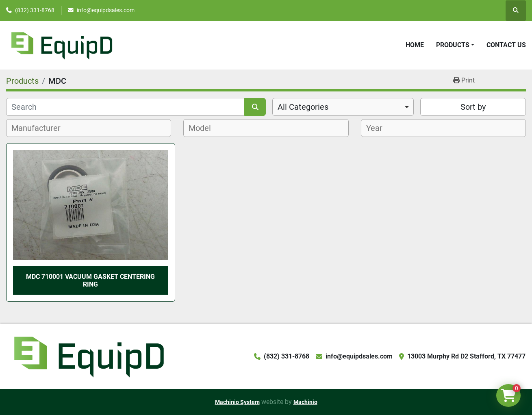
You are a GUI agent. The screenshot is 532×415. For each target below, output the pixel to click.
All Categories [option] (303, 107)
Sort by (473, 107)
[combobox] (343, 107)
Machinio (305, 402)
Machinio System (237, 402)
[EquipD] (88, 356)
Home (415, 45)
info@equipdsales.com (106, 10)
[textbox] (40, 128)
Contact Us (506, 45)
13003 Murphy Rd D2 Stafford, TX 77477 (466, 356)
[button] (455, 45)
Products (453, 45)
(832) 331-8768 (35, 10)
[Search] (125, 107)
